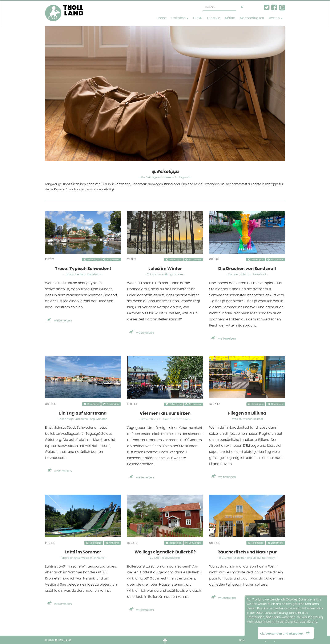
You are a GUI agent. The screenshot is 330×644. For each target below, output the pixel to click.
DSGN (198, 18)
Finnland (114, 543)
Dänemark (277, 404)
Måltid (230, 18)
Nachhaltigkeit (252, 18)
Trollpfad (180, 18)
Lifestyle (214, 18)
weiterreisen (58, 321)
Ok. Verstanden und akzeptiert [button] (286, 633)
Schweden (113, 260)
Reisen (276, 18)
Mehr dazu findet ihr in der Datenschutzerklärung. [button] (282, 622)
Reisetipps (93, 260)
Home (161, 18)
